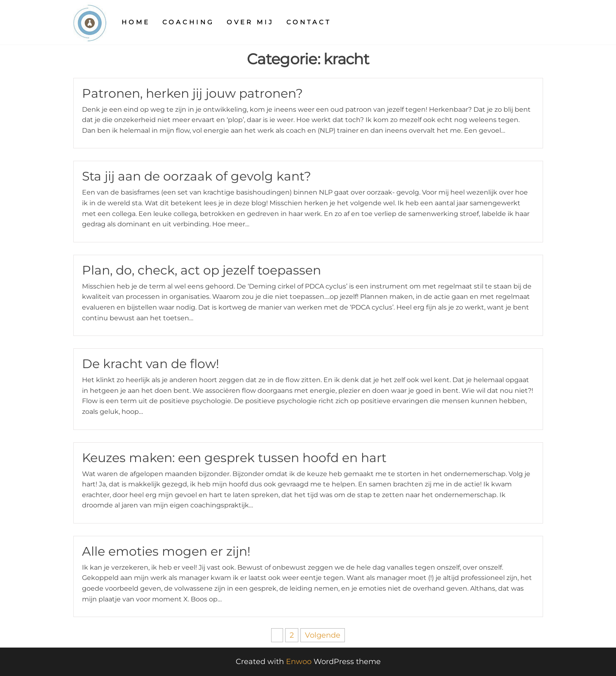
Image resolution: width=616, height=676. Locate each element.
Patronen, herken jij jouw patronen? (192, 93)
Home (136, 22)
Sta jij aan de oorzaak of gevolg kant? (197, 176)
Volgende (323, 635)
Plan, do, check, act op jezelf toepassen (201, 270)
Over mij (250, 22)
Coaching (188, 22)
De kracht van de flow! (151, 364)
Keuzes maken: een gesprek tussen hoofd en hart (234, 458)
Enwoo (299, 662)
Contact (309, 22)
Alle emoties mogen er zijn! (166, 551)
